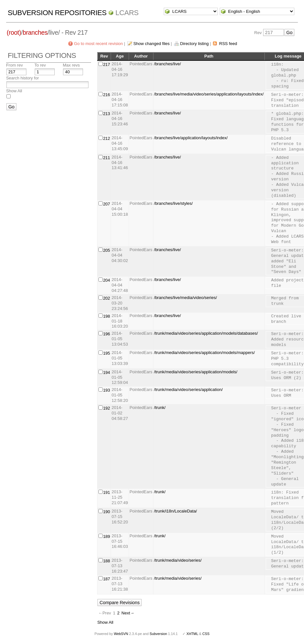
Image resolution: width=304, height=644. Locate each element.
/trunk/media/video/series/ (178, 560)
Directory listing (194, 44)
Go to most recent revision (98, 44)
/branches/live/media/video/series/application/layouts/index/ (209, 94)
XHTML (192, 634)
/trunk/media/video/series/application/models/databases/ (206, 333)
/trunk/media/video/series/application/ (189, 390)
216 (106, 95)
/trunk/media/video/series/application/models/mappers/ (205, 353)
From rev (14, 65)
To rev (40, 65)
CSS (206, 634)
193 (106, 390)
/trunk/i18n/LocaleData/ (176, 511)
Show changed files (151, 44)
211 (106, 158)
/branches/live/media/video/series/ (186, 298)
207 (106, 204)
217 (106, 64)
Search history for (23, 78)
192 (106, 408)
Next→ (128, 613)
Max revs (71, 65)
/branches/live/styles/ (174, 203)
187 (106, 579)
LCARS (127, 13)
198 (106, 316)
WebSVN (121, 634)
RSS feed (228, 44)
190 (106, 512)
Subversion (158, 634)
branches (35, 32)
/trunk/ (160, 408)
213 (106, 114)
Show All (14, 91)
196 (106, 334)
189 (106, 536)
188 (106, 561)
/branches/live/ (168, 64)
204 (106, 280)
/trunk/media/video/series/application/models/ (196, 372)
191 (106, 492)
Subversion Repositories (57, 13)
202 (106, 298)
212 (106, 138)
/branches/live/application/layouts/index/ (191, 138)
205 (106, 250)
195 (106, 353)
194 (106, 372)
